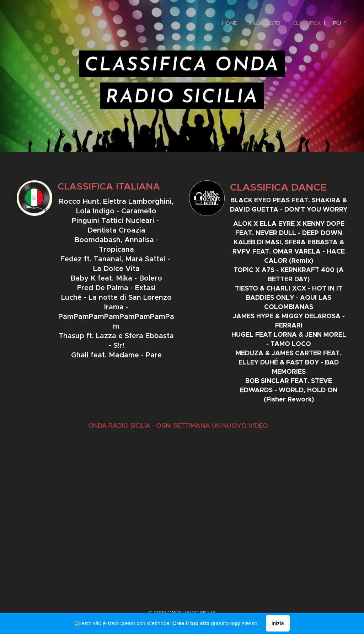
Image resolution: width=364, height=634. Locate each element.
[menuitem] (229, 23)
